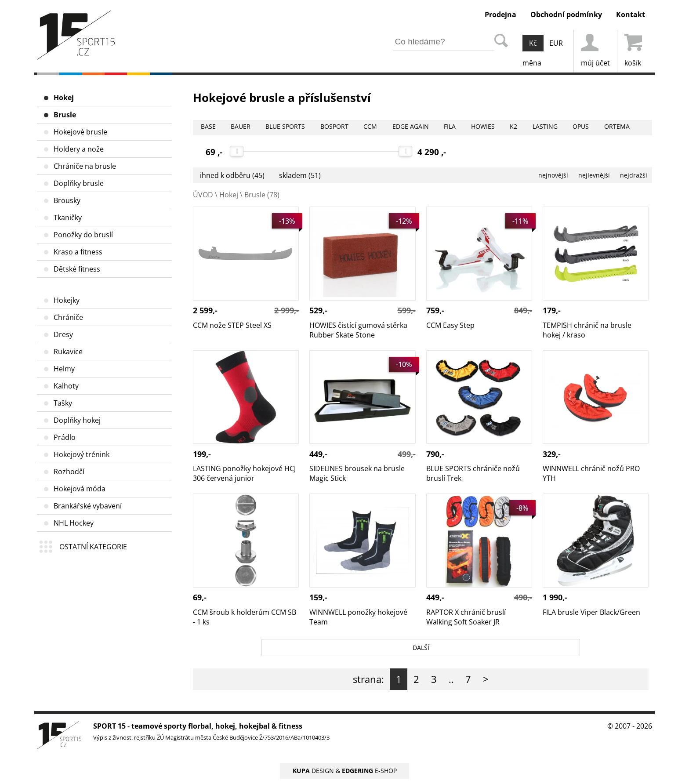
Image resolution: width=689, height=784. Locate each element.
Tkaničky (68, 218)
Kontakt (631, 15)
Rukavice (68, 352)
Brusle (65, 115)
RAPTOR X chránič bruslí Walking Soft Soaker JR (466, 503)
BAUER (246, 127)
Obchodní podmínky (566, 15)
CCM (392, 127)
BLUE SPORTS (297, 127)
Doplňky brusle (79, 183)
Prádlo (65, 437)
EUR (556, 43)
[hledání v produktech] (444, 42)
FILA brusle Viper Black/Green (591, 498)
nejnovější (534, 175)
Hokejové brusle (80, 132)
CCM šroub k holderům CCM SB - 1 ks (245, 503)
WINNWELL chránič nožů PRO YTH (591, 360)
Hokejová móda (80, 489)
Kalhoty (66, 386)
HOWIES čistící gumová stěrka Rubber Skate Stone (358, 216)
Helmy (64, 369)
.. (451, 684)
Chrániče (68, 317)
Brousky (67, 200)
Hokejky (67, 300)
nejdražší (630, 175)
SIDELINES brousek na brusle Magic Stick (357, 360)
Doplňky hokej (77, 420)
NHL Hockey (74, 523)
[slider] (237, 151)
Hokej (64, 98)
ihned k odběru (232, 175)
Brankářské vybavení (88, 506)
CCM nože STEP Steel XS (232, 211)
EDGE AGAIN (437, 127)
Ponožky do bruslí (83, 235)
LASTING (587, 127)
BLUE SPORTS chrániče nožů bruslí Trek (473, 360)
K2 (552, 127)
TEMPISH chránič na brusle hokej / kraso (587, 216)
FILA (481, 127)
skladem (300, 175)
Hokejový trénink (82, 454)
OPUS (628, 127)
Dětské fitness (77, 269)
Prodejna (500, 15)
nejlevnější (583, 175)
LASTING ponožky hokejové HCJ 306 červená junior (244, 360)
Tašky (63, 403)
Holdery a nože (79, 149)
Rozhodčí (69, 472)
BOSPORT (352, 127)
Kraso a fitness (78, 252)
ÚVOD (203, 195)
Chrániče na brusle (85, 166)
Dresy (63, 334)
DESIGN (313, 776)
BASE (210, 127)
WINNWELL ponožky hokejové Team (358, 503)
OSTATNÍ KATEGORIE (93, 547)
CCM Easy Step (450, 211)
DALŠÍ (421, 650)
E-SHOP (369, 776)
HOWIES (518, 127)
